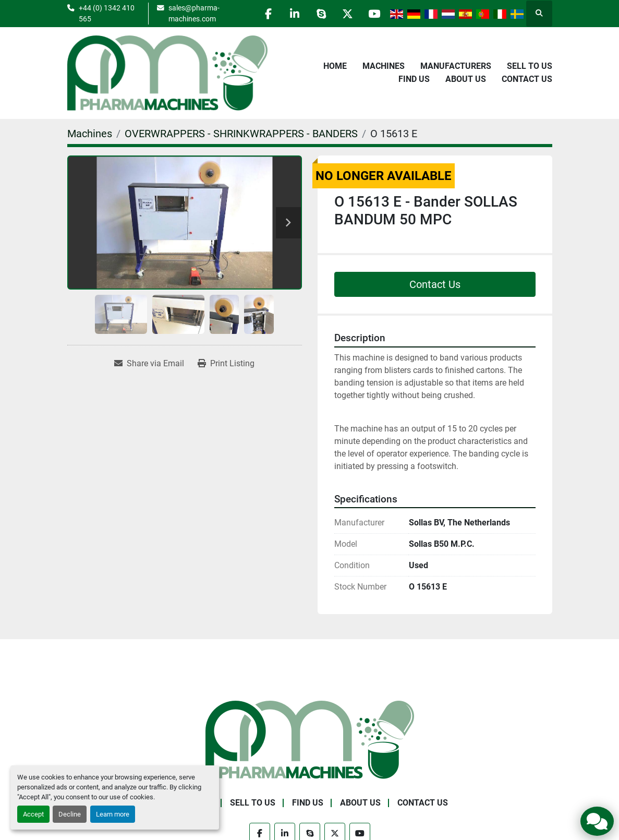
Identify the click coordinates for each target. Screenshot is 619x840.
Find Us (414, 79)
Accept (33, 814)
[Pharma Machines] (310, 739)
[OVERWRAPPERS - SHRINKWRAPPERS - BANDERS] (241, 134)
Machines (384, 66)
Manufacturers (456, 66)
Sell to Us (530, 66)
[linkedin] (295, 14)
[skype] (321, 14)
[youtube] (374, 14)
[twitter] (348, 14)
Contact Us (527, 79)
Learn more (113, 814)
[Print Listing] (226, 364)
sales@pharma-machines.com (194, 13)
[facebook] (268, 14)
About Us (466, 79)
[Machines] (90, 134)
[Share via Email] (149, 364)
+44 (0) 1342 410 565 (107, 13)
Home (335, 66)
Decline (70, 814)
